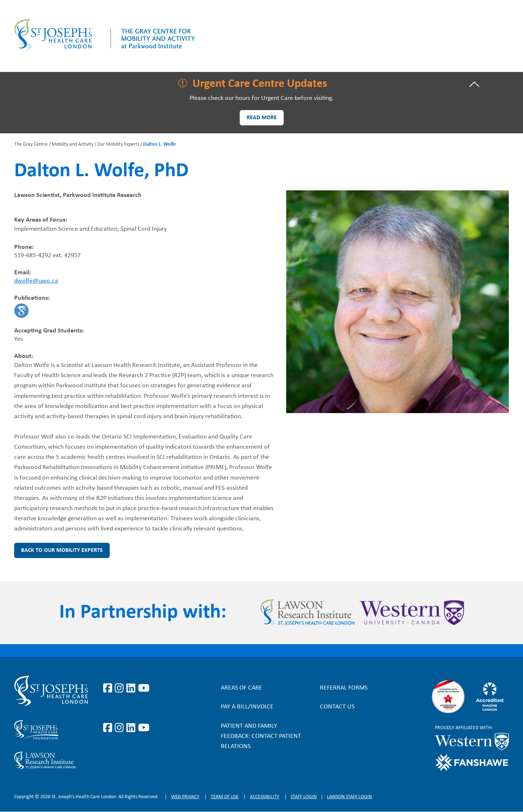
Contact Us (337, 707)
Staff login (304, 797)
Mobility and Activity (72, 144)
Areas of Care (242, 688)
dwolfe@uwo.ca (36, 281)
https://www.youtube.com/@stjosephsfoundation (144, 728)
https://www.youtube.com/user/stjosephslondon (144, 688)
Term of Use (225, 797)
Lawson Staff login (349, 797)
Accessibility (265, 797)
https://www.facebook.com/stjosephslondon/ (109, 688)
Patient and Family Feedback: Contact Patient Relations (261, 736)
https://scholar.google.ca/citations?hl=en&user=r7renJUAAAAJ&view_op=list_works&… (21, 311)
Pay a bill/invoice (247, 707)
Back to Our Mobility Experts (62, 550)
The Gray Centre (31, 144)
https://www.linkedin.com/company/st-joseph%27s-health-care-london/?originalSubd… (132, 688)
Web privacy (185, 797)
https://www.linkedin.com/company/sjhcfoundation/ (132, 728)
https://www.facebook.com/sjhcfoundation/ (109, 728)
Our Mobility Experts (118, 144)
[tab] (261, 84)
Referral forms (344, 688)
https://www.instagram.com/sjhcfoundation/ (121, 728)
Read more (262, 118)
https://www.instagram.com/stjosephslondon (121, 688)
